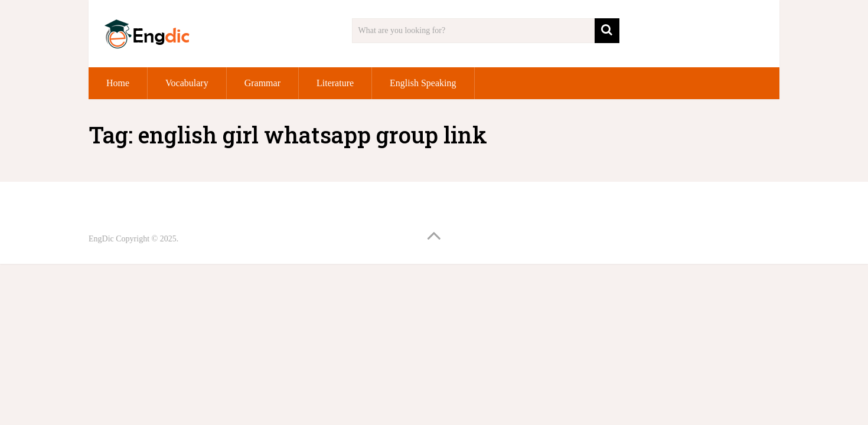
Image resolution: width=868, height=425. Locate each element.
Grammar (262, 83)
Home (118, 83)
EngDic (101, 239)
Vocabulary (187, 83)
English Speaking (423, 83)
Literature (335, 83)
